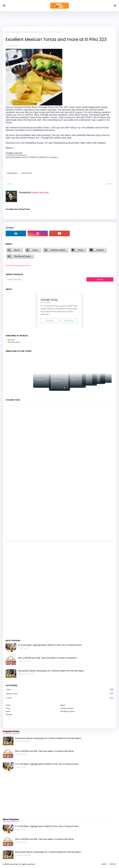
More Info (69, 321)
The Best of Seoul (22, 256)
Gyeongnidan (17, 32)
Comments (14, 342)
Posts (11, 340)
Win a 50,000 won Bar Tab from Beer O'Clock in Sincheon (47, 658)
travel (60, 698)
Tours (35, 250)
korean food (60, 694)
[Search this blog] (46, 279)
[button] (55, 388)
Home (8, 32)
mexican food (27, 173)
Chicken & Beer (58, 250)
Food (60, 689)
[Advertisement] (14, 590)
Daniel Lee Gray (40, 192)
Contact (100, 250)
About (17, 250)
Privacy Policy (12, 265)
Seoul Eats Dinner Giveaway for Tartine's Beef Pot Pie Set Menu (51, 671)
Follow (50, 321)
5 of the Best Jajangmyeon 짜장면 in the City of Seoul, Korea (50, 645)
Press (81, 250)
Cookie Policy (24, 265)
